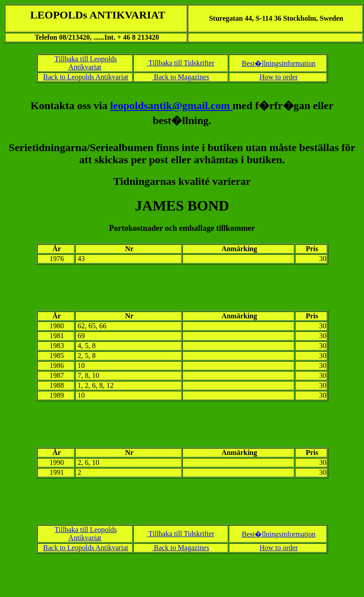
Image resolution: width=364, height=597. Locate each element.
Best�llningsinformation (279, 63)
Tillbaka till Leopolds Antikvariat (86, 63)
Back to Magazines (180, 77)
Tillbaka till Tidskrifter (181, 63)
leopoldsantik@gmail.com (172, 106)
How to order (279, 77)
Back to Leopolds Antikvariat (86, 77)
